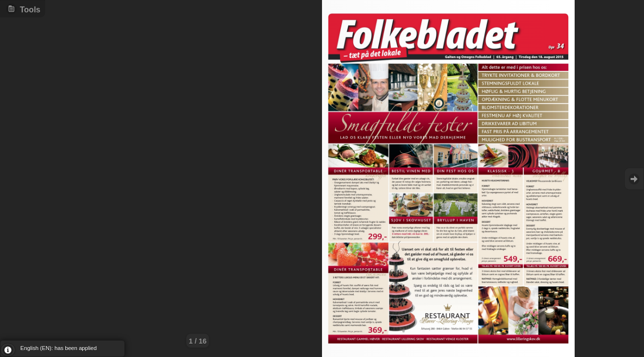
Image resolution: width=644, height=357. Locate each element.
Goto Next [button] (634, 179)
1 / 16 (198, 341)
